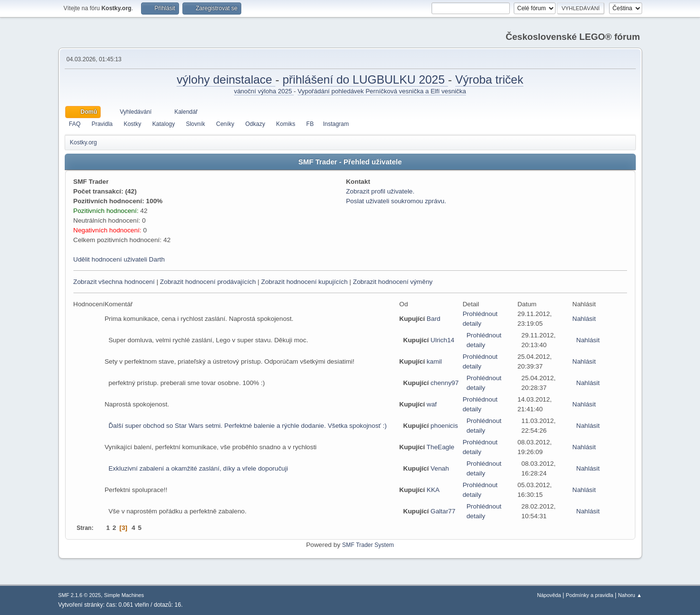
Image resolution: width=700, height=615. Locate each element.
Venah (440, 468)
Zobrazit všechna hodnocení (114, 282)
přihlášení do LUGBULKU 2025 (365, 79)
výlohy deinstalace (226, 79)
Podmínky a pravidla (590, 595)
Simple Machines (124, 595)
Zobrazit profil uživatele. (380, 191)
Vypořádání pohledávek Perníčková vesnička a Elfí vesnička (382, 91)
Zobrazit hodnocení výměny (393, 282)
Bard (433, 319)
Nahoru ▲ (630, 595)
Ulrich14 (442, 340)
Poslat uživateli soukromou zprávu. (396, 201)
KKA (433, 490)
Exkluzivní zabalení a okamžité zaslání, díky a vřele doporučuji (198, 468)
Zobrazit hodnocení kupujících (305, 282)
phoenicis (444, 426)
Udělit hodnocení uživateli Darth (119, 259)
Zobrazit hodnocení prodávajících (208, 282)
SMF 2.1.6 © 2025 (80, 595)
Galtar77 (443, 511)
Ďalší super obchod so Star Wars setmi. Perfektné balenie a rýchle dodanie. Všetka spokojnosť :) (248, 426)
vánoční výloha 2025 (264, 91)
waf (432, 404)
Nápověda (549, 595)
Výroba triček (489, 79)
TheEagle (440, 447)
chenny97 (445, 383)
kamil (434, 361)
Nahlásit (584, 319)
